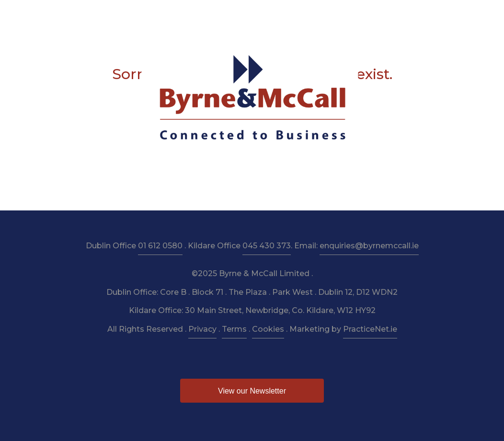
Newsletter (293, 15)
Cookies (268, 329)
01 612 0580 (160, 246)
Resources (241, 15)
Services (146, 15)
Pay (407, 15)
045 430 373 (267, 246)
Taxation (191, 15)
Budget (339, 15)
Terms (234, 329)
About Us (99, 15)
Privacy (202, 329)
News (377, 15)
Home (58, 15)
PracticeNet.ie (370, 329)
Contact (443, 15)
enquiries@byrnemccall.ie (369, 246)
